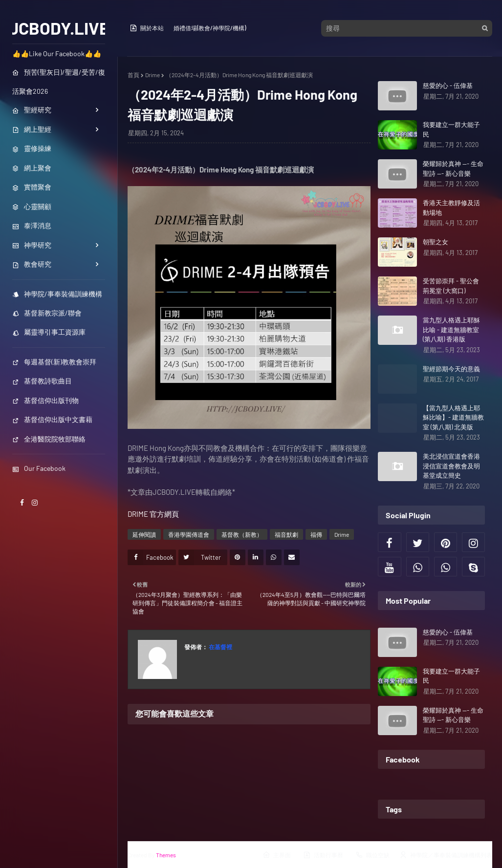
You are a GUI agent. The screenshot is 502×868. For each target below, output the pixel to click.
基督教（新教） (242, 534)
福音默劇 (286, 534)
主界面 (277, 855)
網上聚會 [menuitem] (32, 168)
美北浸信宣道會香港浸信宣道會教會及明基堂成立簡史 (451, 466)
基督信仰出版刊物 (45, 400)
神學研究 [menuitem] (32, 245)
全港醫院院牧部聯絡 (49, 439)
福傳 (316, 534)
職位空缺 (372, 855)
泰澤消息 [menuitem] (32, 225)
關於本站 (147, 28)
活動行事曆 (323, 855)
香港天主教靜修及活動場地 (451, 208)
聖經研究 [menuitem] (32, 110)
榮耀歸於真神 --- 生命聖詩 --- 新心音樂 (453, 169)
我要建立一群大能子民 (451, 129)
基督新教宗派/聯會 (47, 313)
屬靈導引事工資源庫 (49, 332)
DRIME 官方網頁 (153, 514)
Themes (166, 855)
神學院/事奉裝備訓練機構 (57, 294)
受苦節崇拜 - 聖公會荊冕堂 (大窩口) (451, 286)
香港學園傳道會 (189, 534)
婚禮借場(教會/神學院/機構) (210, 28)
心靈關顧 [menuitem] (32, 206)
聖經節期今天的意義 (451, 369)
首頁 (133, 75)
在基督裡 (220, 647)
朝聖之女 (436, 242)
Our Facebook (39, 468)
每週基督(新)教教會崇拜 (54, 362)
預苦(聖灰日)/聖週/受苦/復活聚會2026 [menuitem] (59, 82)
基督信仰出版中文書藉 (52, 419)
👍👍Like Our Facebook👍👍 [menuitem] (57, 53)
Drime (153, 75)
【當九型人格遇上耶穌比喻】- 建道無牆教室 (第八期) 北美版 (453, 417)
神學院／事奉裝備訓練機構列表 (446, 855)
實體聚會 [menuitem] (32, 187)
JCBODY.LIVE (59, 28)
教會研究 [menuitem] (32, 264)
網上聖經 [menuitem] (32, 129)
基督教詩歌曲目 (42, 381)
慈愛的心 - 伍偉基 (448, 85)
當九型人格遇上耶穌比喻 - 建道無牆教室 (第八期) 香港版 (451, 329)
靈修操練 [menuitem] (32, 148)
